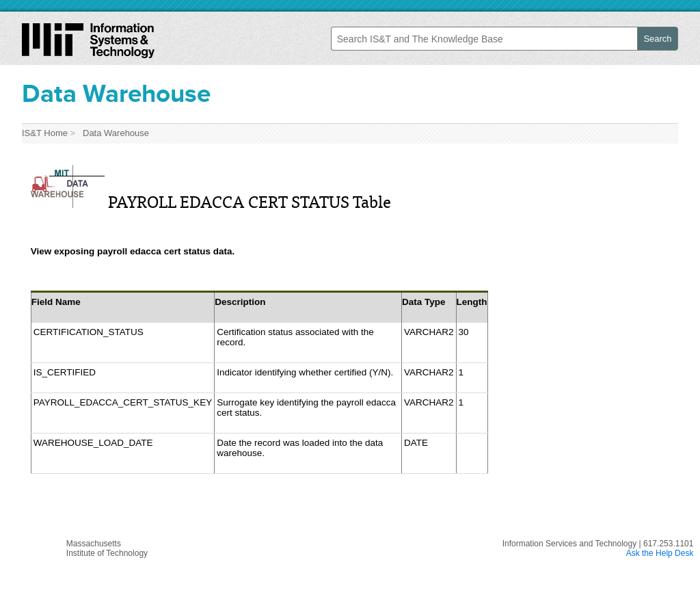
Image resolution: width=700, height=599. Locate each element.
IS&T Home (45, 133)
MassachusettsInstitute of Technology (107, 548)
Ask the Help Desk (660, 553)
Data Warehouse (113, 133)
